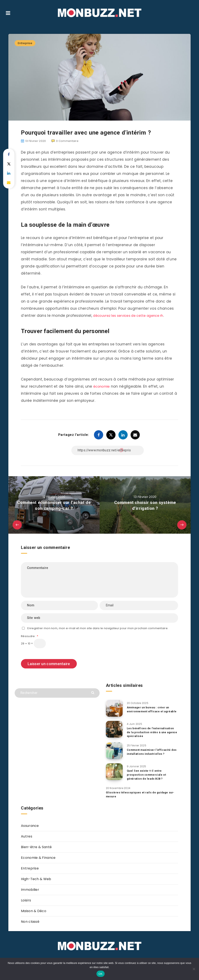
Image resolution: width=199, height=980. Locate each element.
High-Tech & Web (36, 880)
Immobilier (30, 890)
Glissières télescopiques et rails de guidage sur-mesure (141, 795)
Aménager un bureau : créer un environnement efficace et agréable (150, 711)
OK (101, 974)
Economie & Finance (38, 858)
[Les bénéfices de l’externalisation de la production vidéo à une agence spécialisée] (114, 730)
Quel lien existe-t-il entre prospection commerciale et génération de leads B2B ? (147, 776)
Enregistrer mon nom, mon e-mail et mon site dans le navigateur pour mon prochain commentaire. (98, 628)
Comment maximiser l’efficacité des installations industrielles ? (150, 753)
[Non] (194, 969)
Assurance (30, 827)
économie (103, 386)
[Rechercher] (57, 693)
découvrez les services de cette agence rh (133, 316)
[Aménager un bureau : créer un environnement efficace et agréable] (114, 708)
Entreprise (25, 43)
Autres (27, 837)
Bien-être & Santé (36, 848)
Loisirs (26, 901)
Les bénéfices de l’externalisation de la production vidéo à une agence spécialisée (151, 733)
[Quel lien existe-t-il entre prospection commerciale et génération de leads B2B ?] (114, 773)
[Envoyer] (93, 692)
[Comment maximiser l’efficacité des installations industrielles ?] (114, 752)
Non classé (30, 922)
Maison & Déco (34, 912)
